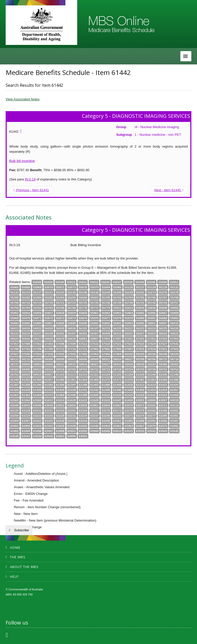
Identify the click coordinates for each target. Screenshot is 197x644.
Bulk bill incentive (22, 161)
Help (14, 576)
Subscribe (22, 530)
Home (15, 547)
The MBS (18, 557)
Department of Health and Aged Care (41, 24)
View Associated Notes (23, 99)
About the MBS (24, 567)
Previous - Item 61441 (31, 190)
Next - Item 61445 (169, 190)
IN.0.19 (30, 179)
